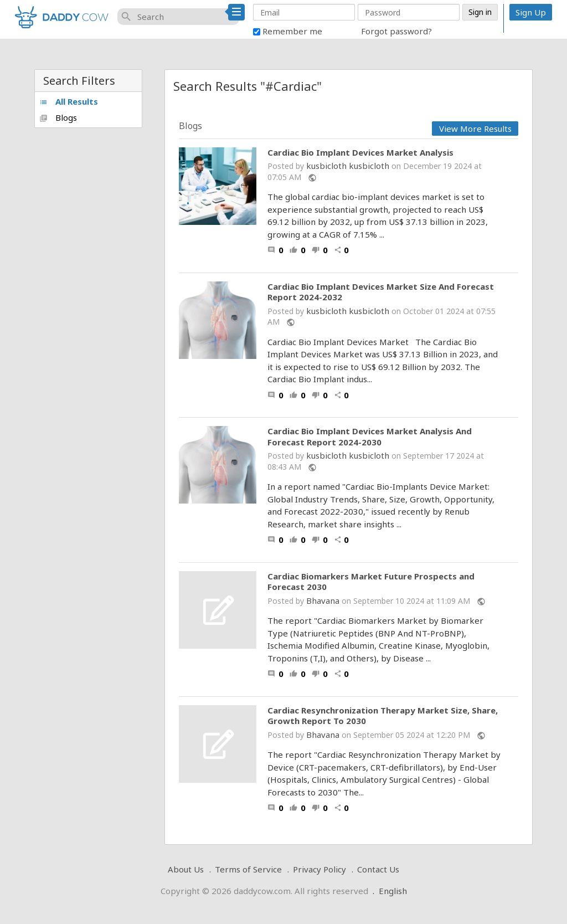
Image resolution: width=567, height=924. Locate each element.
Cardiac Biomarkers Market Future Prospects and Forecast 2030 (371, 582)
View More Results (475, 129)
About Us (186, 869)
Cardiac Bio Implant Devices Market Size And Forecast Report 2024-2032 (381, 292)
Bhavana (323, 600)
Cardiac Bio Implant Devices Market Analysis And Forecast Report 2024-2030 (370, 437)
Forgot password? (396, 31)
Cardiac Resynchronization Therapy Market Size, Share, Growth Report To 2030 (383, 716)
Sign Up (531, 12)
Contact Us (378, 869)
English (393, 891)
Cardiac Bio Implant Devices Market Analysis (360, 153)
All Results (69, 101)
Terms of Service (248, 869)
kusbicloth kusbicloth (348, 166)
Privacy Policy (319, 869)
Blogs (58, 117)
